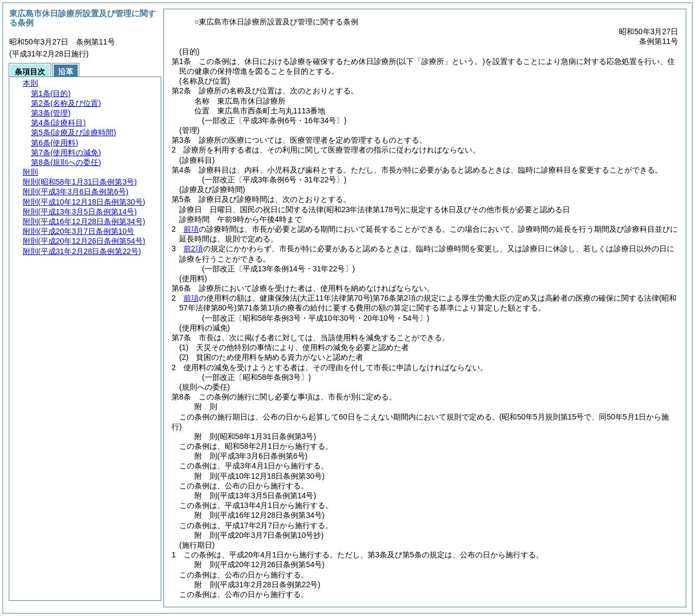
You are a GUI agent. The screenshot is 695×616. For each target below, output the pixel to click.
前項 (191, 229)
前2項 (193, 249)
